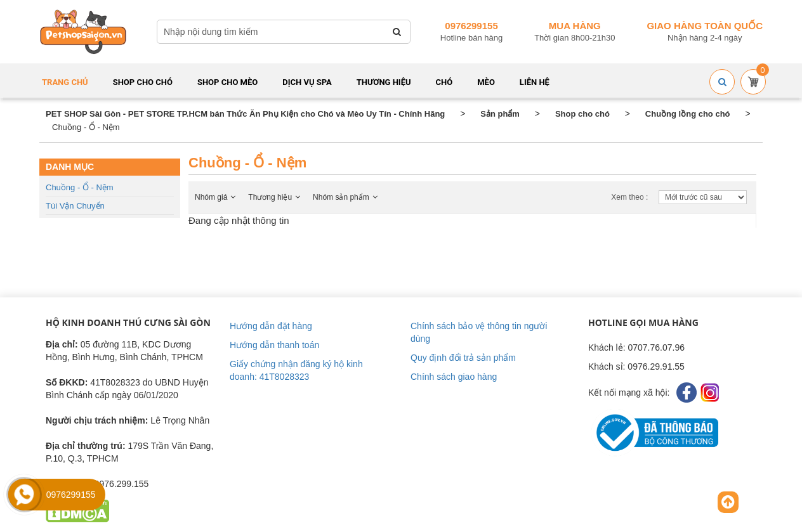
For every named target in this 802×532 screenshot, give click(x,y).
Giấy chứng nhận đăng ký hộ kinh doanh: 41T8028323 (296, 370)
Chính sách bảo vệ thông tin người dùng (479, 332)
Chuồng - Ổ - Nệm (80, 187)
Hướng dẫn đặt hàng (271, 326)
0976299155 (471, 26)
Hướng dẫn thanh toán (274, 345)
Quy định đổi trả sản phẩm (463, 358)
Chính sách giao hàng (454, 377)
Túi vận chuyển (75, 206)
